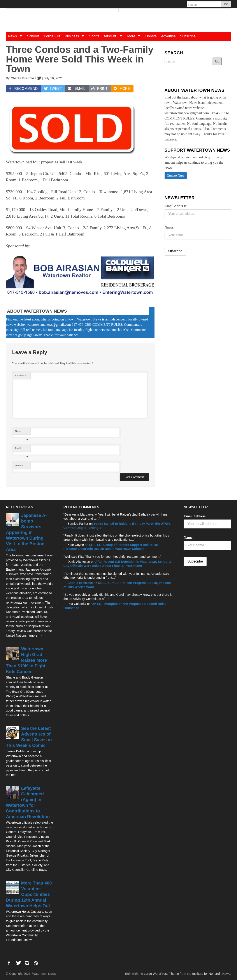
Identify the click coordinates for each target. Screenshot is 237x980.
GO (226, 4)
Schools (33, 36)
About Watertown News (37, 311)
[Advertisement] (197, 293)
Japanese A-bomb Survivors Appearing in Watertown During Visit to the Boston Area (26, 532)
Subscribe (188, 36)
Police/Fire (52, 36)
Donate (151, 36)
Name (22, 432)
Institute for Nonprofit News (211, 974)
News (16, 36)
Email (22, 449)
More (135, 36)
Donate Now (176, 176)
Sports (94, 36)
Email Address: (176, 206)
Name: (169, 227)
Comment (21, 375)
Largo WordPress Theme (161, 974)
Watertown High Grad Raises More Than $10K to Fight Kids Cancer (26, 660)
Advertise (168, 36)
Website (19, 465)
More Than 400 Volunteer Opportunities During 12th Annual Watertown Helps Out (29, 894)
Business (76, 36)
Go (217, 61)
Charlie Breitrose (23, 78)
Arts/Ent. (114, 36)
